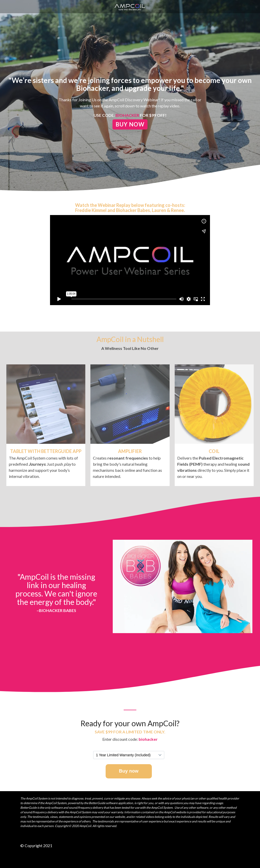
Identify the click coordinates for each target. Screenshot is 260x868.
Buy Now (130, 124)
